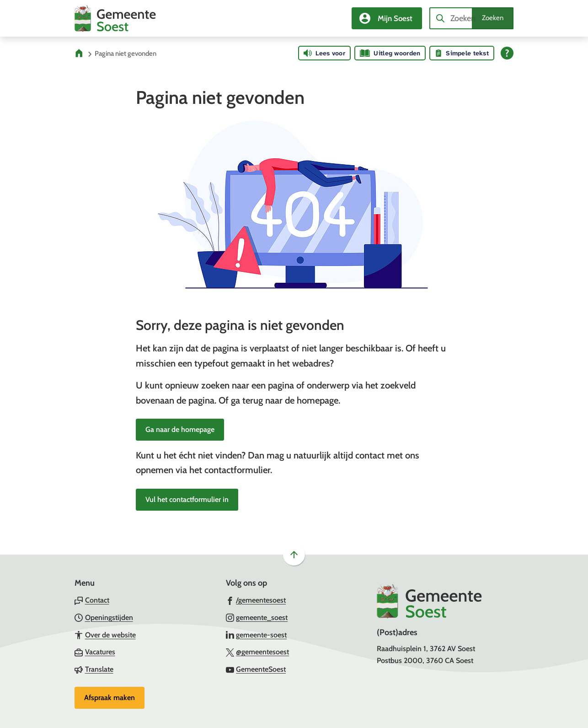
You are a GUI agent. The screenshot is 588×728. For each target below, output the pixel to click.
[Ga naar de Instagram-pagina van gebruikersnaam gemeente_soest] (257, 617)
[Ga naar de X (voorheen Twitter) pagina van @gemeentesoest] (258, 652)
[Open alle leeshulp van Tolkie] (507, 53)
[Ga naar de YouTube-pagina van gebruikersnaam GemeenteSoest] (256, 669)
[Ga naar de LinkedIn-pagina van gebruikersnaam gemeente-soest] (257, 635)
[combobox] (471, 18)
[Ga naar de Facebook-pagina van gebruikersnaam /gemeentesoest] (256, 600)
